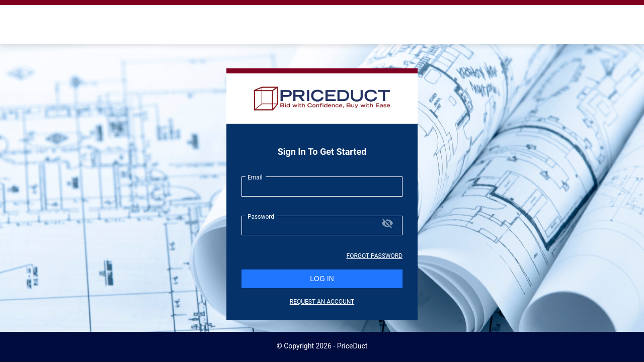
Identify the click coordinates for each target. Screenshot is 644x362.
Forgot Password (375, 256)
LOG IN (322, 279)
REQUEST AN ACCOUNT (322, 302)
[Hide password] (387, 224)
